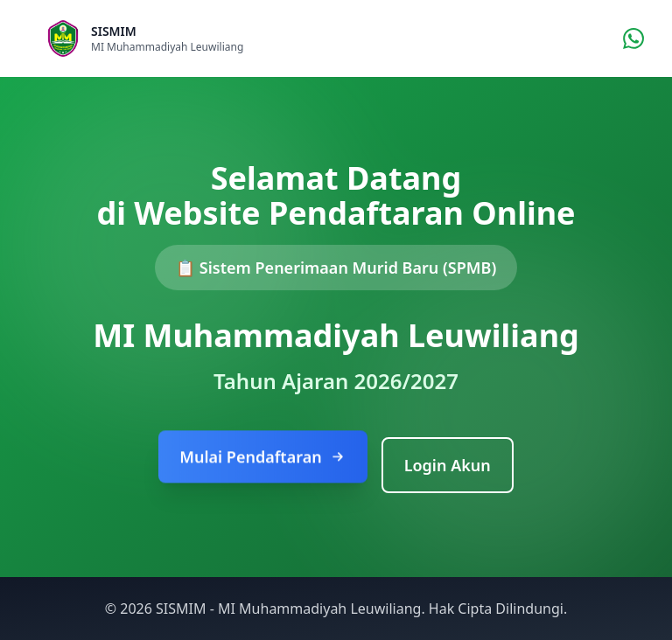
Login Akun (448, 465)
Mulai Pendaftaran (262, 459)
